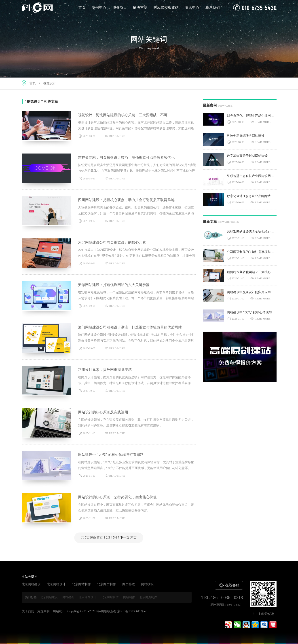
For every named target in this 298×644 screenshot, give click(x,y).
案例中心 (99, 7)
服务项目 (120, 7)
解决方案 (140, 7)
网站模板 (147, 584)
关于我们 (28, 611)
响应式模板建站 (166, 7)
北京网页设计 (87, 597)
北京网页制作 (106, 584)
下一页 (125, 538)
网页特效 (129, 584)
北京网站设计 (56, 584)
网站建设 (68, 597)
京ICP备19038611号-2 (132, 611)
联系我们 (213, 7)
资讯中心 (192, 7)
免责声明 (43, 611)
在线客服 (229, 585)
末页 (133, 538)
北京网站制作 (81, 584)
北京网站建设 (31, 584)
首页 (82, 7)
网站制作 (129, 597)
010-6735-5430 (255, 8)
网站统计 (59, 611)
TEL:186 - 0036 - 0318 (222, 598)
